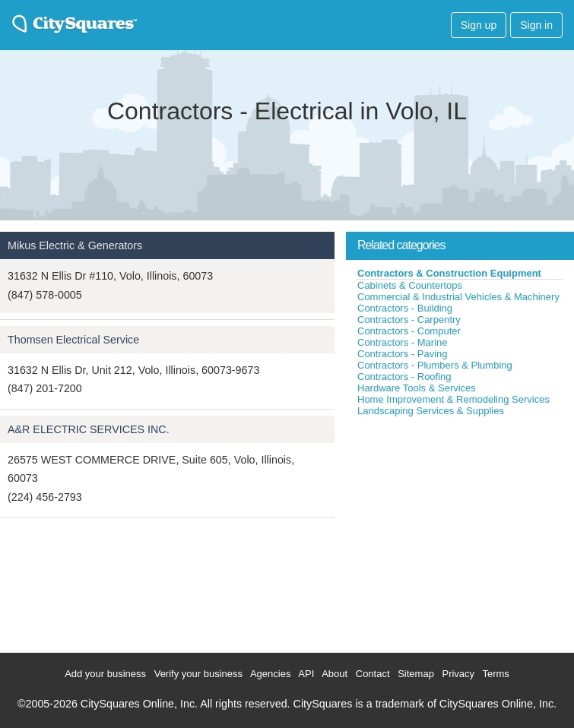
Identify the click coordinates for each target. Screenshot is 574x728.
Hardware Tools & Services (417, 388)
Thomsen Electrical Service (73, 340)
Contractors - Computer (409, 331)
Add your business (105, 674)
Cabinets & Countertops (410, 285)
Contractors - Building (405, 308)
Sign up (479, 25)
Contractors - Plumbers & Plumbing (435, 365)
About (335, 674)
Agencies (270, 674)
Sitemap (416, 674)
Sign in (536, 25)
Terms (495, 674)
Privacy (458, 674)
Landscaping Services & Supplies (431, 411)
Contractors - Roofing (404, 377)
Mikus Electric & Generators (75, 245)
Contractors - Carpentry (409, 320)
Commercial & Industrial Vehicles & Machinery (458, 297)
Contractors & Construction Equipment (449, 273)
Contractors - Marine (402, 342)
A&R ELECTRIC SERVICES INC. (89, 429)
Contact (373, 674)
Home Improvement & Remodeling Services (453, 399)
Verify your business (198, 674)
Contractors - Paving (403, 354)
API (306, 674)
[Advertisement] (460, 531)
